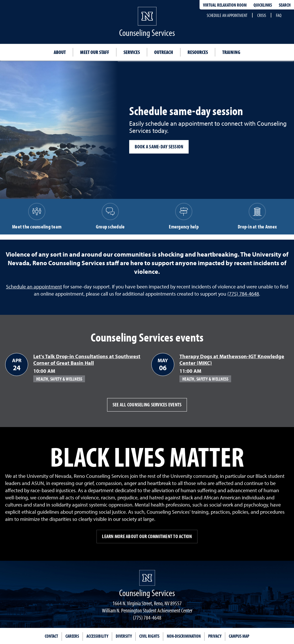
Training (231, 52)
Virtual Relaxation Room (225, 5)
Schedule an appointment (227, 15)
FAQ (279, 15)
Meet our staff (95, 52)
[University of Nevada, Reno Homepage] (147, 578)
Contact (51, 636)
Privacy (215, 636)
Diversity (124, 636)
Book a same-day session (159, 147)
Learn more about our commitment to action (147, 536)
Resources (198, 52)
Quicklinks (263, 5)
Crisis (262, 15)
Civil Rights (149, 636)
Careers (72, 636)
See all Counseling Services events (147, 405)
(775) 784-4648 (243, 294)
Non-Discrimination (184, 636)
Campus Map (239, 636)
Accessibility (97, 636)
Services (132, 52)
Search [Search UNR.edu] (285, 5)
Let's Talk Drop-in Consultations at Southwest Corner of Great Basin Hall (87, 360)
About (60, 52)
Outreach (164, 52)
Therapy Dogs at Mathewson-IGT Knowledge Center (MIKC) (232, 360)
